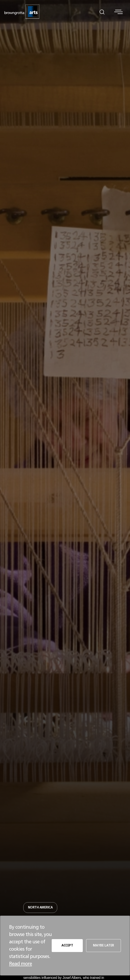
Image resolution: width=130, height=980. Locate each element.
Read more (21, 964)
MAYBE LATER (103, 946)
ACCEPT (67, 946)
